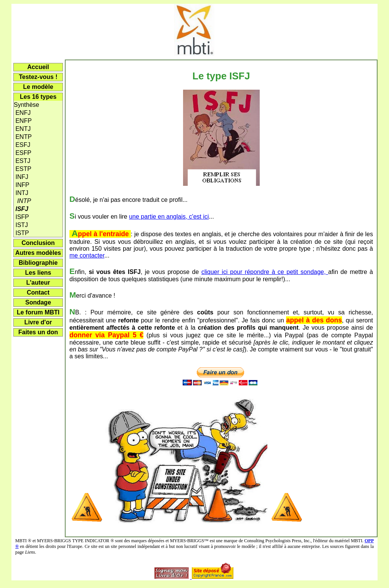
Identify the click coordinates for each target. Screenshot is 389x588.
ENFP (23, 121)
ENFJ (22, 113)
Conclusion (38, 243)
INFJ (21, 177)
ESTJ (22, 161)
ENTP (23, 137)
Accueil (38, 67)
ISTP (21, 233)
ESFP (23, 153)
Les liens (38, 273)
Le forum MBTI (38, 312)
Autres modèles (38, 253)
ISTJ (21, 225)
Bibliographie (38, 263)
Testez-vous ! (38, 77)
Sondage (38, 302)
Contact (38, 292)
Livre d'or (38, 322)
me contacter (87, 255)
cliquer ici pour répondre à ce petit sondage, (265, 272)
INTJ (21, 193)
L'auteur (38, 283)
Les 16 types (38, 97)
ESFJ (22, 145)
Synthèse (27, 105)
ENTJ (22, 129)
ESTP (23, 169)
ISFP (21, 217)
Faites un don (38, 332)
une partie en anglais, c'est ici (169, 217)
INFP (22, 185)
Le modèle (38, 87)
